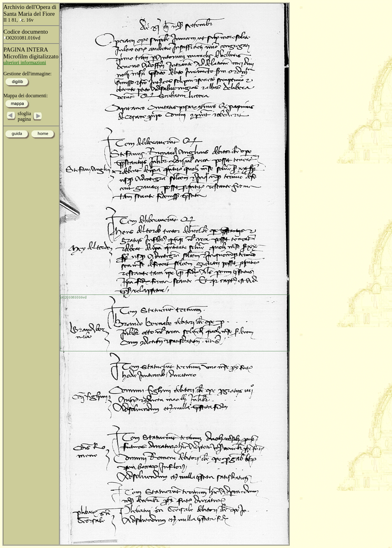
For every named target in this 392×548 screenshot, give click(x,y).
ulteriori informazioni (25, 63)
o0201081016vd (74, 297)
